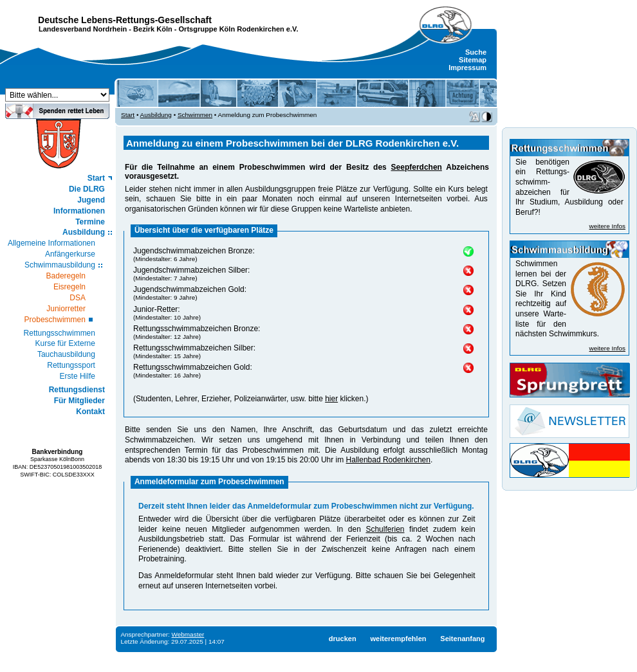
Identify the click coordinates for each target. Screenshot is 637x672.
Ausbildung (84, 232)
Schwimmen (195, 115)
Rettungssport (71, 365)
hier (331, 399)
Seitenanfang (462, 639)
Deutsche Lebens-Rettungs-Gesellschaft (125, 20)
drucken (343, 639)
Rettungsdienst (77, 390)
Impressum (467, 68)
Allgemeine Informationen (51, 243)
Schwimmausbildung (60, 265)
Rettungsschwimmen (60, 333)
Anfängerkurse (70, 254)
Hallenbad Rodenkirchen (388, 460)
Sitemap (473, 60)
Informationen (79, 211)
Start (96, 178)
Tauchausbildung (66, 354)
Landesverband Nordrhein (83, 29)
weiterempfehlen (398, 639)
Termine (90, 222)
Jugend (91, 200)
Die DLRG (87, 189)
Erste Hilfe (78, 376)
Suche (476, 52)
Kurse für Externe (65, 343)
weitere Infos (607, 226)
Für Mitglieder (79, 401)
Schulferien (385, 529)
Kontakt (90, 412)
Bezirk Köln (153, 29)
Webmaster (188, 634)
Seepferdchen (417, 167)
